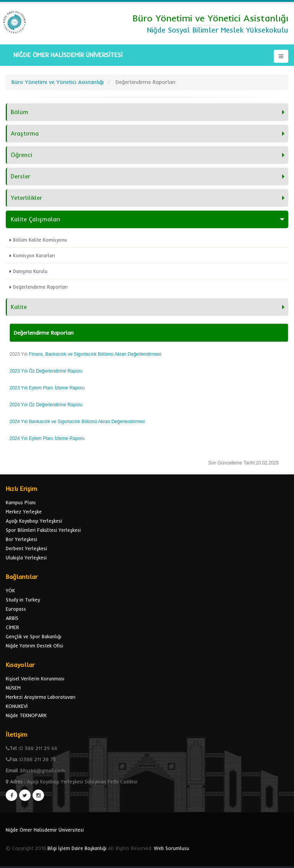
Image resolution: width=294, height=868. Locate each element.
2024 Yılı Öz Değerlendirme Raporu (46, 405)
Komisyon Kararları (34, 255)
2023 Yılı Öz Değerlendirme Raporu (46, 371)
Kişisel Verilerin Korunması (35, 678)
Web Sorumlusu (171, 848)
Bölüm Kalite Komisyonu (40, 240)
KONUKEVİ (17, 706)
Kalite (19, 307)
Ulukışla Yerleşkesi (26, 557)
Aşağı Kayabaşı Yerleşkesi (34, 521)
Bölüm (20, 112)
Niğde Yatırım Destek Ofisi (34, 646)
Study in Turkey (23, 600)
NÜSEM (13, 688)
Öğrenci (21, 155)
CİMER (12, 627)
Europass (16, 609)
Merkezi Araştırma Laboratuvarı (41, 697)
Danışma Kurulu (30, 271)
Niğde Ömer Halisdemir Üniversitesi (45, 830)
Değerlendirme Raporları (40, 287)
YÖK (10, 590)
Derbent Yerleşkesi (26, 548)
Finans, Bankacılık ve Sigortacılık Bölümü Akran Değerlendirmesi (95, 354)
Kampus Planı (21, 502)
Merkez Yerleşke (24, 512)
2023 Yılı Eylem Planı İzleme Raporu (47, 388)
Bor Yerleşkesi (21, 539)
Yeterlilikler (26, 198)
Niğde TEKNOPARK (26, 715)
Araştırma (25, 133)
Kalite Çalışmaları (35, 219)
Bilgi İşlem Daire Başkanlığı (77, 848)
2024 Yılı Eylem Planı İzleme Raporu (47, 438)
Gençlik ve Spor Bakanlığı (33, 636)
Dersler (20, 176)
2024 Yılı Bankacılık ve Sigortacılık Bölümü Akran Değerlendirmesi (78, 422)
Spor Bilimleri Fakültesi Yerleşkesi (43, 530)
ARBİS (12, 618)
